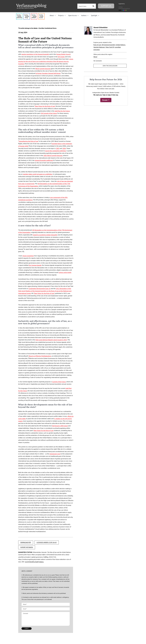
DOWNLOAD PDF (26, 542)
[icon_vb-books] (41, 14)
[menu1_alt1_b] (27, 14)
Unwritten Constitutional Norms (47, 28)
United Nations (121, 45)
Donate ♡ (106, 100)
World (95, 57)
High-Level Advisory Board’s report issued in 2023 (51, 340)
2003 (58, 148)
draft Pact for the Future (62, 111)
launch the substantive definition (56, 151)
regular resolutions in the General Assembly (35, 54)
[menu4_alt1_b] (19, 14)
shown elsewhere (28, 256)
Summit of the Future (59, 382)
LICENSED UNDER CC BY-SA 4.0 (47, 542)
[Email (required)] (46, 609)
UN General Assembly (108, 45)
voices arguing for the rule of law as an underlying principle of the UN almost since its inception (46, 61)
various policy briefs (65, 272)
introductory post (55, 454)
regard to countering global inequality (45, 235)
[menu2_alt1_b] (34, 14)
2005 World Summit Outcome (53, 155)
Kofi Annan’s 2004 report (60, 426)
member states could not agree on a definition (38, 174)
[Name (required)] (46, 604)
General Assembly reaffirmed (44, 160)
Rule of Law (97, 45)
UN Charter (61, 57)
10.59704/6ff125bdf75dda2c (34, 562)
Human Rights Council (63, 54)
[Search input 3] (84, 6)
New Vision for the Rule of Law (44, 430)
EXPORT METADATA (27, 547)
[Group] (31, 5)
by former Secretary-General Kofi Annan (48, 73)
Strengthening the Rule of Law (28, 141)
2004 (64, 148)
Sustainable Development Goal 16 (39, 289)
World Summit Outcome (43, 69)
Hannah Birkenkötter (101, 27)
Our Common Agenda (35, 265)
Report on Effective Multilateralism (40, 356)
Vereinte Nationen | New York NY (104, 47)
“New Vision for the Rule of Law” (45, 106)
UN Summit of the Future (49, 113)
